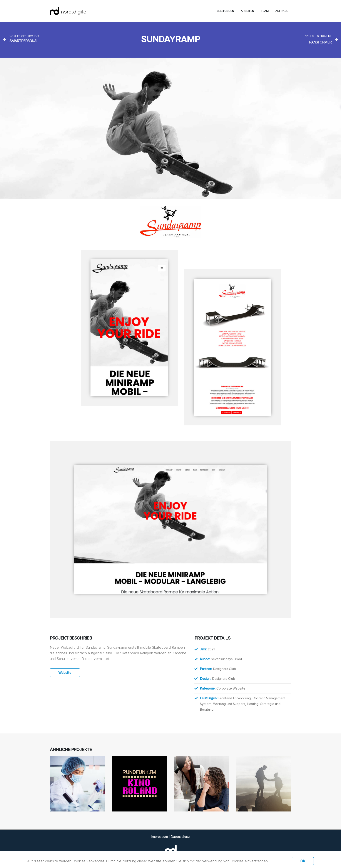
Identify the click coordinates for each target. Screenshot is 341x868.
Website (65, 673)
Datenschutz (180, 837)
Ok (303, 861)
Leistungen (225, 11)
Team (265, 11)
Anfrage (282, 11)
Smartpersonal (24, 41)
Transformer (319, 42)
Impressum (160, 837)
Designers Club (224, 669)
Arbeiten (247, 11)
